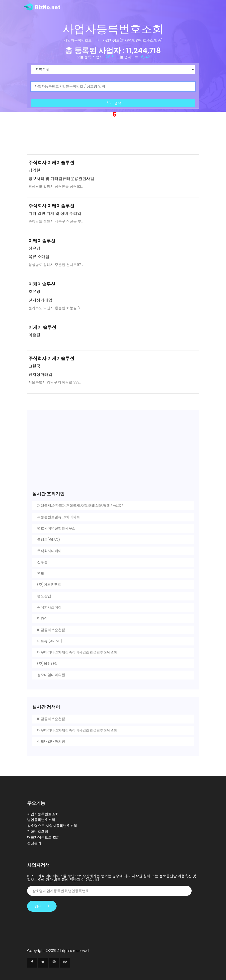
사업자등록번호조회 (43, 814)
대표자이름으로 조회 (43, 837)
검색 (114, 103)
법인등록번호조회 (41, 820)
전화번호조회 (38, 831)
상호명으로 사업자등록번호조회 (52, 826)
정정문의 (34, 843)
